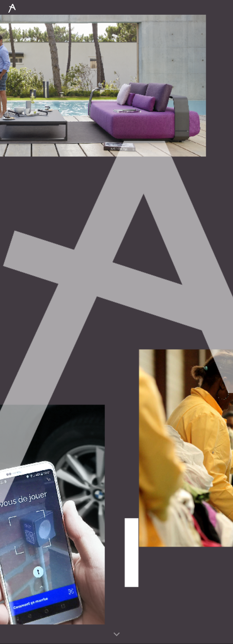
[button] (117, 635)
